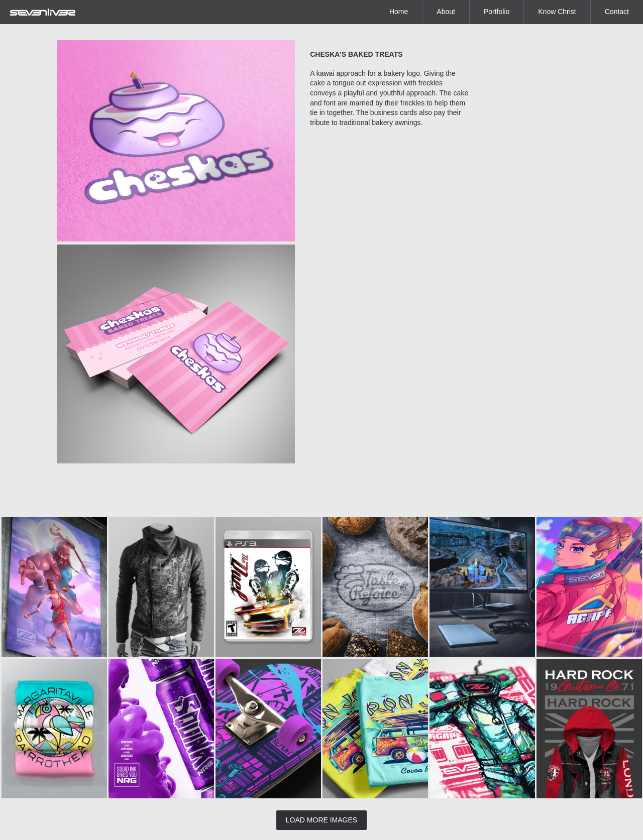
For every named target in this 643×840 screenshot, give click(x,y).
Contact (617, 12)
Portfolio (497, 12)
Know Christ (557, 12)
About (446, 12)
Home (399, 12)
